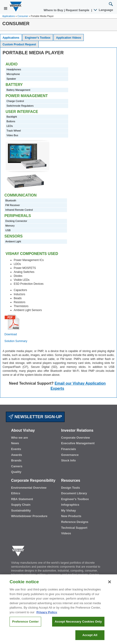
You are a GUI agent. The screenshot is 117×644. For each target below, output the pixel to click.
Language (104, 10)
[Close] (110, 584)
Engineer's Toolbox (38, 38)
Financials (69, 449)
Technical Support (74, 528)
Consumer (23, 16)
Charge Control (15, 101)
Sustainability (21, 510)
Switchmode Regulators (20, 106)
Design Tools (71, 488)
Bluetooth (11, 200)
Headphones (14, 69)
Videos (66, 533)
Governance (70, 455)
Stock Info (69, 460)
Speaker (11, 79)
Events (16, 449)
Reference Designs (75, 522)
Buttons (11, 121)
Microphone (13, 74)
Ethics (16, 493)
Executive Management (78, 443)
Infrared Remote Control (19, 210)
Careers (17, 466)
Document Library (74, 493)
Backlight (12, 117)
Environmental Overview (29, 488)
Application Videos (69, 38)
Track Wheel (14, 131)
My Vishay (69, 510)
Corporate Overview (76, 438)
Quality (16, 472)
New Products (71, 516)
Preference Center (25, 624)
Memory (10, 226)
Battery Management (18, 90)
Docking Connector (16, 221)
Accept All (90, 637)
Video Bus (12, 135)
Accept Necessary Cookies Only (78, 624)
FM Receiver (13, 205)
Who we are (20, 438)
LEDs (10, 126)
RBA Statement (22, 499)
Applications (9, 16)
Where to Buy (54, 10)
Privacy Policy (47, 615)
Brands (16, 460)
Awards (17, 455)
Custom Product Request (19, 44)
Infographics (70, 505)
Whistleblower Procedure (29, 516)
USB (8, 230)
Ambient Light (13, 241)
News (15, 443)
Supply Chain (21, 505)
